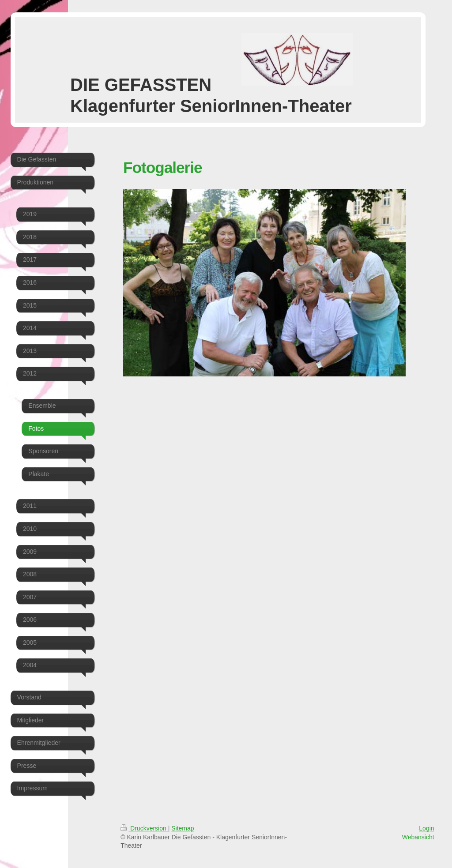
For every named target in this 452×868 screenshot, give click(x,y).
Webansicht (418, 837)
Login (426, 828)
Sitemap (183, 828)
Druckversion (144, 828)
